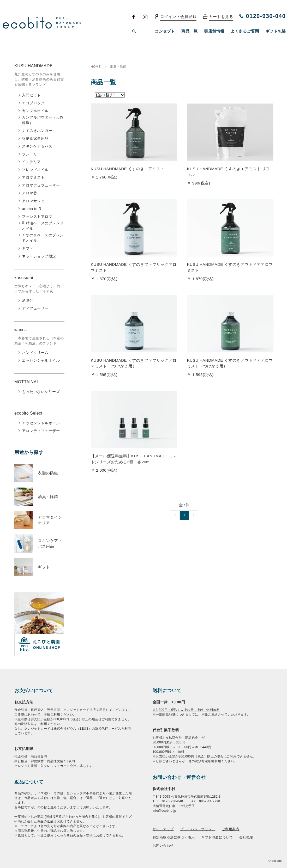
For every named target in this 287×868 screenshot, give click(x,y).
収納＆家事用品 (35, 138)
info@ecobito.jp (164, 811)
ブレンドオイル (35, 170)
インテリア (31, 162)
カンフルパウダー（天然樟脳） (43, 120)
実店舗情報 (214, 31)
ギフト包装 (276, 31)
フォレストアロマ (37, 217)
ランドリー (31, 154)
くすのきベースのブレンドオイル (43, 238)
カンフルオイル (35, 111)
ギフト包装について (217, 837)
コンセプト (165, 31)
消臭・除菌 (48, 497)
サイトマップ (163, 829)
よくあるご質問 (245, 31)
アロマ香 (29, 193)
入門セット (31, 95)
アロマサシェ (33, 201)
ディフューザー (35, 308)
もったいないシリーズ (41, 392)
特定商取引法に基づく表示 (174, 837)
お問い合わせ (163, 845)
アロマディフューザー (41, 431)
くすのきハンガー (37, 131)
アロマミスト (33, 177)
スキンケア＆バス (37, 146)
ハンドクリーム (35, 353)
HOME (96, 67)
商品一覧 (189, 31)
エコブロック (33, 103)
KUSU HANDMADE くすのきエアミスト (128, 169)
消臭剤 (28, 300)
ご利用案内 (231, 829)
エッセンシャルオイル (41, 360)
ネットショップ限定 (39, 256)
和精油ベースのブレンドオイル (43, 226)
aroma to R (32, 209)
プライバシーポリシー (198, 829)
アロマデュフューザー (41, 185)
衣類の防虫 (48, 473)
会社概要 (246, 837)
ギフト (28, 248)
